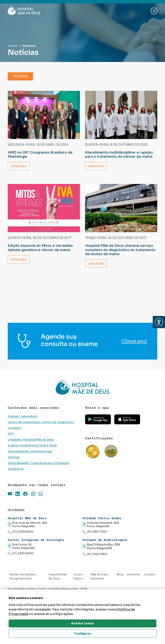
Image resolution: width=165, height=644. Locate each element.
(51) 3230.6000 (21, 532)
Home (12, 46)
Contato (150, 575)
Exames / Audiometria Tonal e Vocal (32, 445)
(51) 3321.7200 (95, 532)
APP (11, 434)
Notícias (14, 457)
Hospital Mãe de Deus (58, 577)
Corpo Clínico (78, 577)
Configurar (82, 633)
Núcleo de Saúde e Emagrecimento (23, 577)
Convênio (14, 428)
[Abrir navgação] (154, 11)
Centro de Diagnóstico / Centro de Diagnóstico (41, 422)
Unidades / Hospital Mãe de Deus (31, 440)
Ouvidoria (133, 575)
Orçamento (16, 469)
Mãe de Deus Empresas (99, 577)
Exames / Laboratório (23, 416)
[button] (159, 322)
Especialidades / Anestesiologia (30, 451)
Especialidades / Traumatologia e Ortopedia (38, 463)
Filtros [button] (20, 76)
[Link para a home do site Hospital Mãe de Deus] (82, 387)
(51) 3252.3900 (95, 554)
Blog (120, 575)
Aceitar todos (82, 623)
